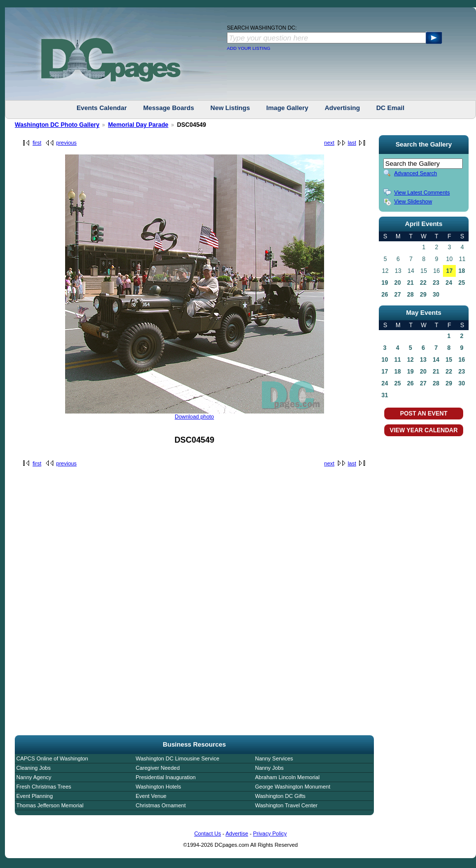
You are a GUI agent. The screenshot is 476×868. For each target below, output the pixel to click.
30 (436, 295)
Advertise (237, 833)
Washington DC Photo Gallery (57, 125)
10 (384, 360)
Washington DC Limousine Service (178, 758)
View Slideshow (413, 201)
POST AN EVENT (424, 414)
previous (67, 143)
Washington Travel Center (286, 805)
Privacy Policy (270, 833)
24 (449, 283)
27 (397, 295)
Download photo (194, 416)
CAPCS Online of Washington (52, 758)
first (37, 143)
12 (410, 360)
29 (423, 295)
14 (436, 360)
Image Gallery (287, 108)
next (329, 143)
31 (384, 395)
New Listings (230, 108)
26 (384, 295)
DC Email (390, 108)
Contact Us (208, 833)
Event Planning (35, 796)
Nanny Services (274, 758)
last (352, 143)
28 (410, 295)
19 (384, 283)
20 (397, 283)
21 (410, 283)
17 (449, 271)
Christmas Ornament (161, 805)
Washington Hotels (158, 787)
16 (461, 360)
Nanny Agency (34, 777)
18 (461, 271)
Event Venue (151, 796)
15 (449, 360)
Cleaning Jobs (34, 768)
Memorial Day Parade (138, 125)
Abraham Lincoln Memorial (287, 777)
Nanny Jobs (269, 768)
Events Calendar (102, 108)
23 (436, 283)
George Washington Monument (293, 787)
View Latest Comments (422, 192)
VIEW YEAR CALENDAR (424, 430)
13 (423, 360)
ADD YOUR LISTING (249, 48)
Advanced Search (416, 173)
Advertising (342, 108)
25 (461, 283)
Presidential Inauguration (166, 777)
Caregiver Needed (158, 768)
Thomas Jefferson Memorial (50, 805)
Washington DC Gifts (280, 796)
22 (423, 283)
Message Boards (168, 108)
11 (397, 360)
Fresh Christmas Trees (44, 787)
